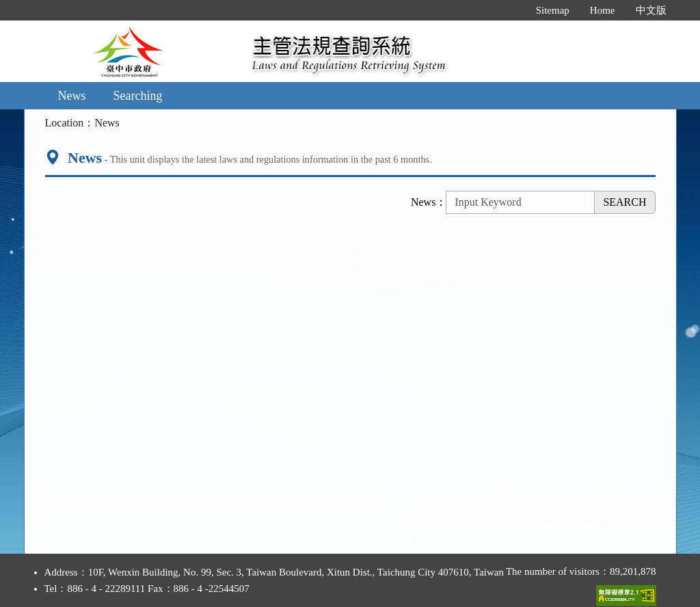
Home (603, 10)
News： (429, 202)
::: (511, 10)
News (72, 96)
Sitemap (553, 10)
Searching (138, 96)
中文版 (651, 10)
